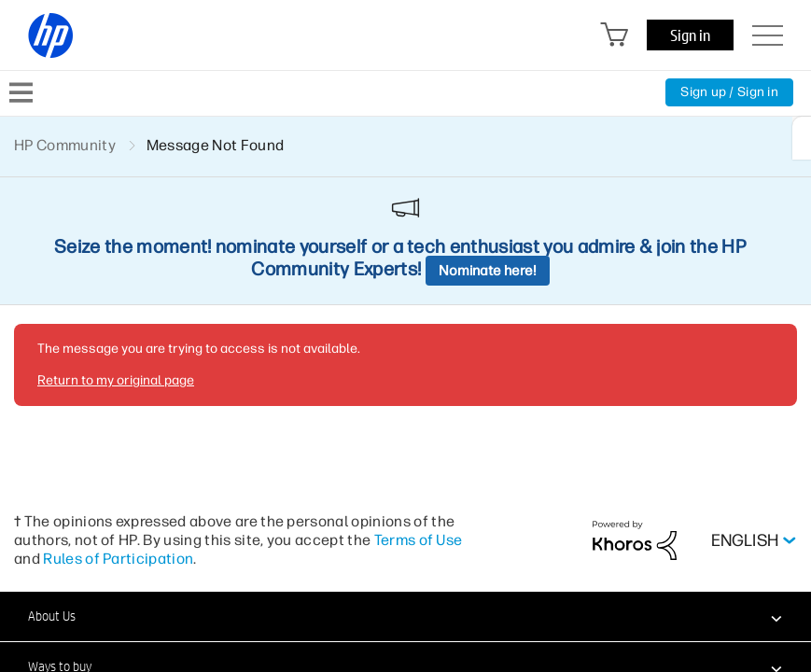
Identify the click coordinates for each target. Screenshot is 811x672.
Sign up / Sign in (729, 92)
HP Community (65, 145)
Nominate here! (488, 271)
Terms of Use (419, 540)
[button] (405, 616)
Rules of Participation (118, 559)
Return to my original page (116, 380)
